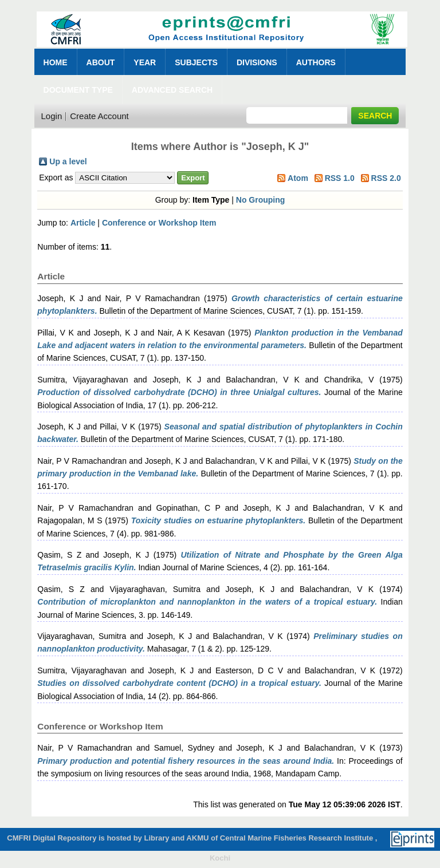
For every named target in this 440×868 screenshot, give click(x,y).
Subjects (196, 62)
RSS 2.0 (386, 178)
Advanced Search (172, 90)
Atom (298, 178)
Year (145, 62)
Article (83, 223)
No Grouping (261, 200)
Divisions (257, 62)
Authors (316, 62)
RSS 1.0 (340, 178)
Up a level (68, 161)
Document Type (78, 90)
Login (52, 116)
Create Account (99, 116)
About (101, 62)
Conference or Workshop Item (159, 223)
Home (56, 62)
